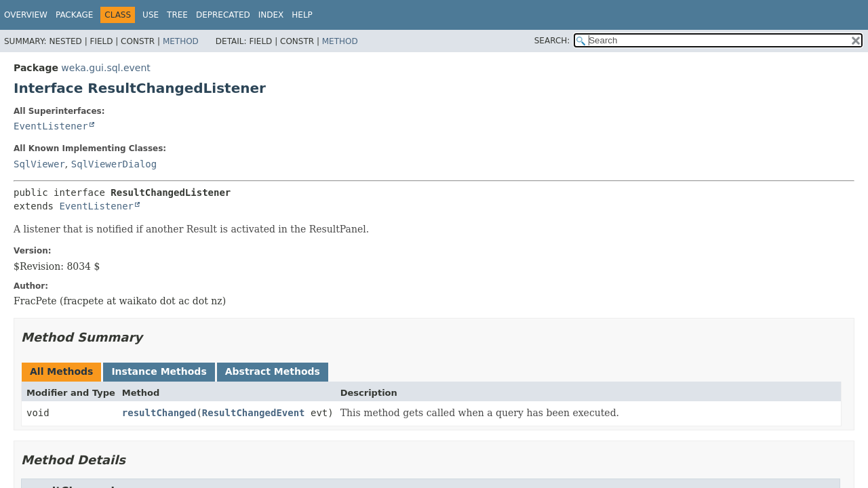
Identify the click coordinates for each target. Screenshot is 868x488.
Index (271, 15)
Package (74, 15)
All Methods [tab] (61, 371)
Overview (26, 15)
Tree (177, 15)
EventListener (51, 126)
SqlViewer (39, 164)
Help (302, 15)
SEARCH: (552, 41)
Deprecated (223, 15)
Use (151, 15)
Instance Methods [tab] (159, 371)
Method (181, 41)
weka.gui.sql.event (105, 68)
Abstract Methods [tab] (273, 371)
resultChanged (159, 413)
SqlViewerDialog (114, 164)
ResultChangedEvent (254, 413)
